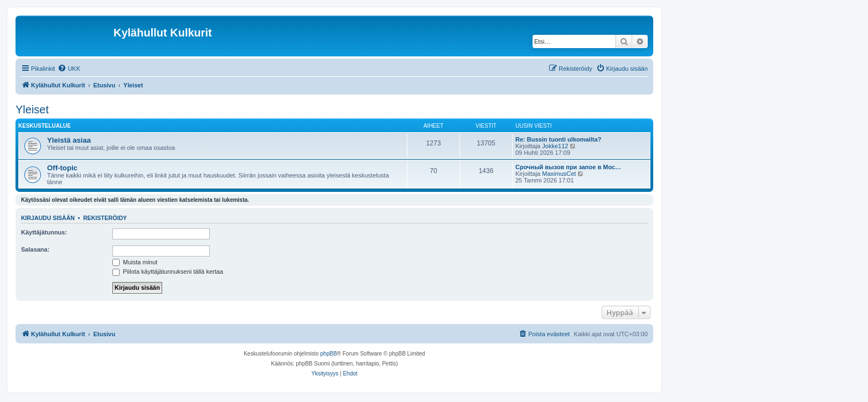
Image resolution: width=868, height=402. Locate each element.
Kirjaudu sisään (48, 218)
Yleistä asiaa (69, 140)
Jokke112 (555, 146)
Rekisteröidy (105, 218)
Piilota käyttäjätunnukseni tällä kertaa (168, 272)
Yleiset (32, 109)
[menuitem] (69, 69)
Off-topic (62, 168)
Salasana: (35, 249)
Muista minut (135, 262)
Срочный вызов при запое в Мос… (568, 167)
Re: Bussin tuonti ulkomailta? (558, 139)
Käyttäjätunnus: (44, 232)
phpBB (329, 354)
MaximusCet (559, 174)
